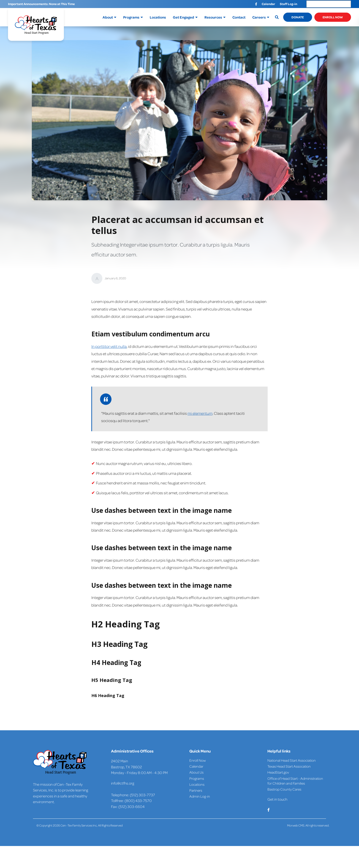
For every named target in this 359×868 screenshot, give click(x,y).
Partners (196, 790)
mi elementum (200, 413)
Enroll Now (333, 17)
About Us (196, 772)
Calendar (196, 766)
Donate (298, 17)
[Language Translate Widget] (329, 4)
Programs (197, 778)
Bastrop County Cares (284, 789)
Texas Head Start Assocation (289, 766)
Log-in (205, 796)
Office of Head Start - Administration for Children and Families (295, 781)
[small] (256, 4)
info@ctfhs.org (123, 783)
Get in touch (277, 799)
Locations (197, 784)
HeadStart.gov (278, 772)
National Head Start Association (292, 760)
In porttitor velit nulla (109, 346)
